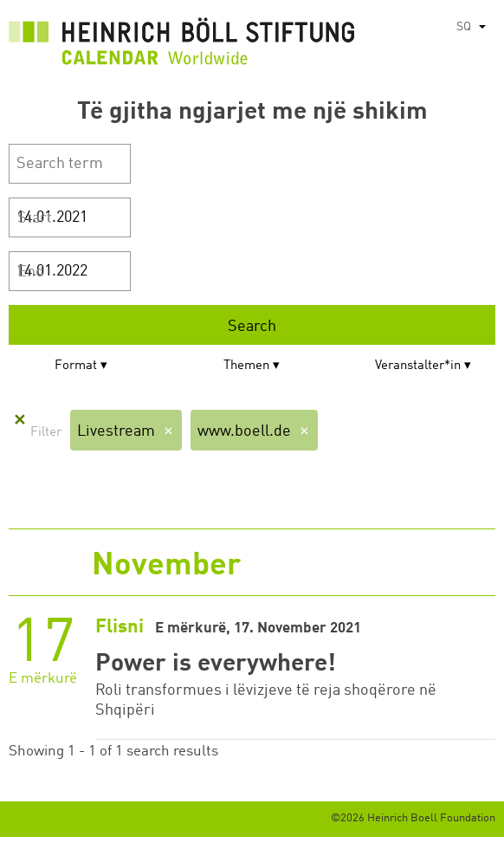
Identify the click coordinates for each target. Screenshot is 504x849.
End (31, 272)
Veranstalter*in (418, 366)
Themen (246, 366)
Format (76, 366)
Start (35, 218)
